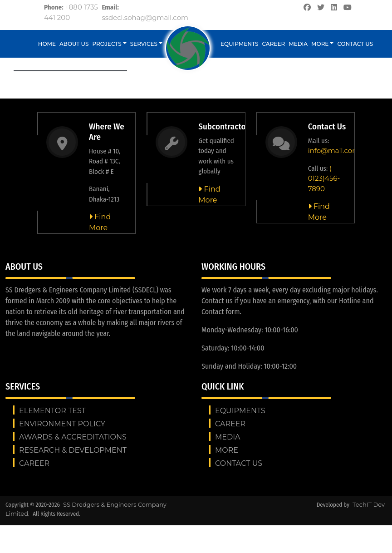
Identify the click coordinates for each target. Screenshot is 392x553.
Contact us (355, 44)
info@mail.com (334, 151)
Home (47, 44)
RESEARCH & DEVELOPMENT (73, 450)
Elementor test (52, 411)
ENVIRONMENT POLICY (62, 424)
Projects (107, 44)
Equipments (240, 44)
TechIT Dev (369, 504)
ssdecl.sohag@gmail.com (145, 17)
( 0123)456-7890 (324, 178)
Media (298, 44)
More (320, 44)
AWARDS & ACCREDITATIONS (73, 437)
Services (144, 44)
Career (274, 44)
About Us (74, 44)
